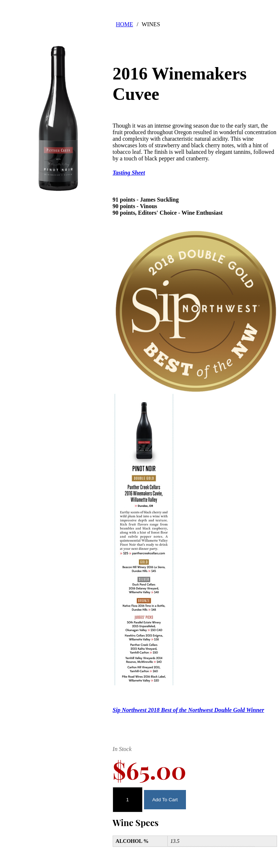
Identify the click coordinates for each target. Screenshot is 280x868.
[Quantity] (128, 800)
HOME (125, 24)
